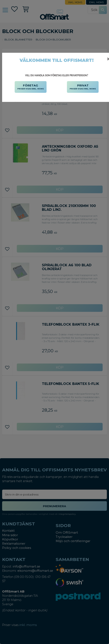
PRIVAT (83, 87)
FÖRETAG (31, 87)
